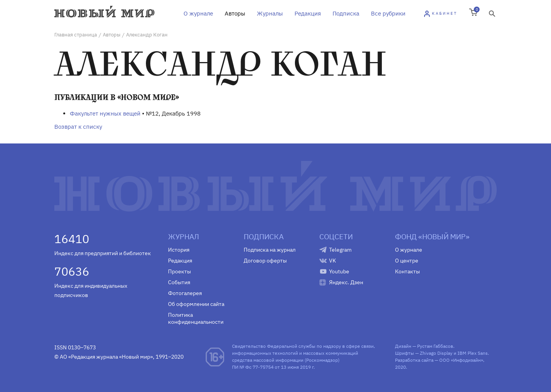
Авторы (235, 13)
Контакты (407, 271)
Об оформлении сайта (196, 304)
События (179, 282)
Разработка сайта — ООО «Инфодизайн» (439, 360)
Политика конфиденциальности (196, 318)
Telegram (340, 250)
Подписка (346, 13)
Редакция (308, 13)
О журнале (198, 13)
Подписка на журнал (270, 250)
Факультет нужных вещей (105, 113)
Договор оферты (265, 261)
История (179, 250)
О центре (407, 261)
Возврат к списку (78, 127)
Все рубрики (388, 13)
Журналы (270, 13)
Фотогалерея (185, 293)
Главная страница (76, 35)
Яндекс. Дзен (346, 282)
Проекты (179, 271)
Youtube (339, 271)
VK (333, 261)
